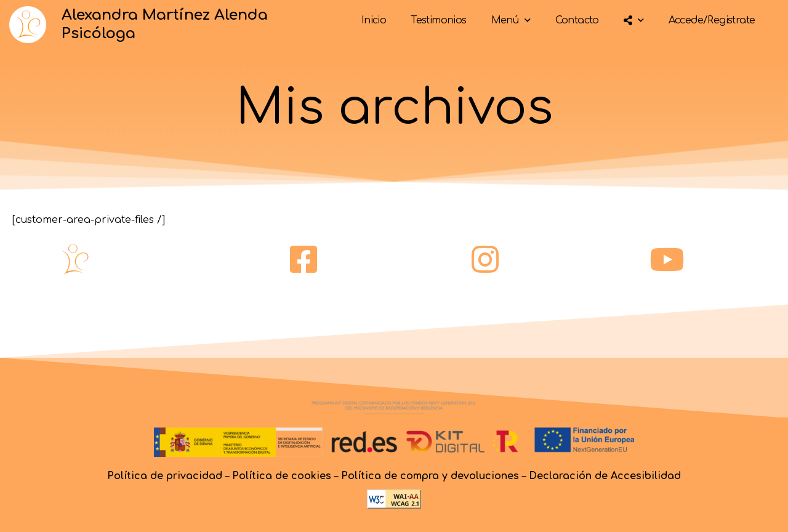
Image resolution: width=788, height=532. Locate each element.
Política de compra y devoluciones (430, 476)
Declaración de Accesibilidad (605, 476)
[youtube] (667, 259)
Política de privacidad (165, 476)
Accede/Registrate (712, 20)
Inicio (374, 20)
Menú (511, 20)
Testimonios (438, 20)
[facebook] (304, 259)
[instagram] (485, 259)
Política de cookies (282, 476)
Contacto (577, 20)
